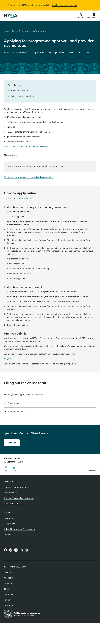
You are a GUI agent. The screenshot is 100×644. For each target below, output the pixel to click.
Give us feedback (12, 503)
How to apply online (18, 90)
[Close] (95, 5)
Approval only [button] (14, 403)
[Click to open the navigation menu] (94, 16)
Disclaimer (9, 594)
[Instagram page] (16, 550)
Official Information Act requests (20, 529)
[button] (6, 469)
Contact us (9, 518)
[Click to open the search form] (81, 16)
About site (9, 578)
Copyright (8, 605)
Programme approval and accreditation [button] (26, 394)
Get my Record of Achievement (19, 498)
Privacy (7, 600)
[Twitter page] (11, 550)
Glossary (8, 583)
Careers (8, 534)
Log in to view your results (65, 5)
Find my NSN (10, 493)
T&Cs (6, 589)
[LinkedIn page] (21, 550)
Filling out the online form (21, 96)
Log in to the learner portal (17, 487)
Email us (14, 444)
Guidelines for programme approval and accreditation (29, 177)
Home (7, 31)
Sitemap (8, 572)
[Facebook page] (6, 550)
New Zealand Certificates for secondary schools (26, 147)
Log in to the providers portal (19, 198)
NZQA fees (9, 359)
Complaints (9, 524)
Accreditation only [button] (16, 412)
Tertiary (15, 31)
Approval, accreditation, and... (33, 31)
